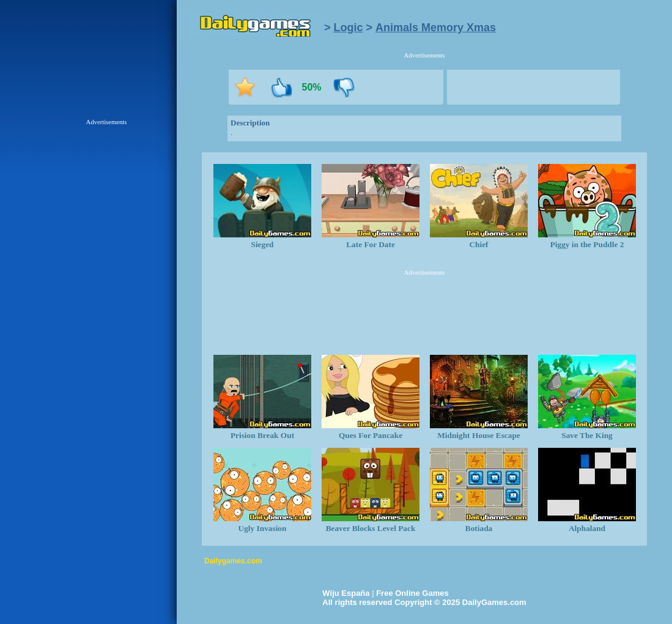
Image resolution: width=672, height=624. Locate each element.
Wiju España (346, 593)
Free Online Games (412, 593)
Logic (349, 28)
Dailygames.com (233, 561)
